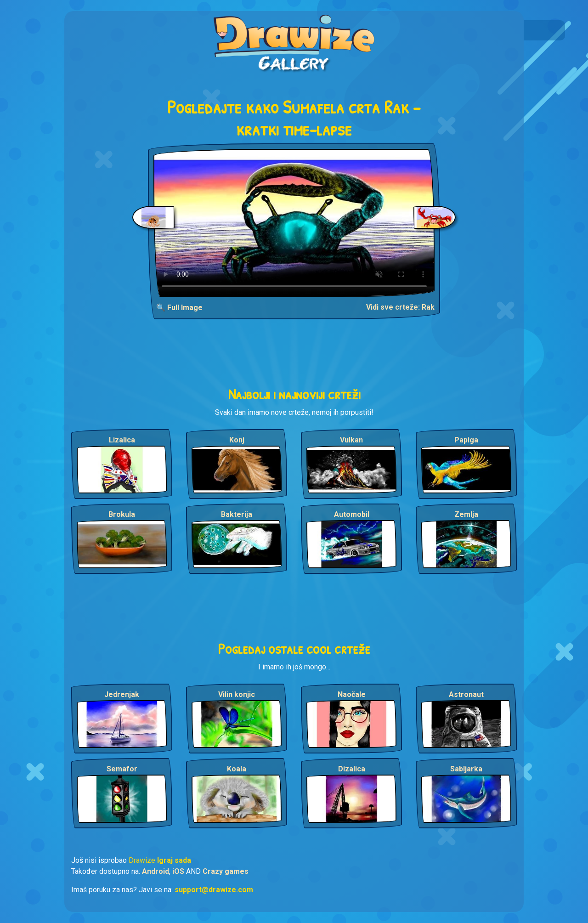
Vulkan (351, 440)
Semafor (122, 769)
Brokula (122, 514)
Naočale (352, 694)
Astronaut (466, 694)
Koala (237, 769)
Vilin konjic (237, 694)
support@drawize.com (214, 890)
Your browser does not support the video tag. (294, 223)
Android (155, 871)
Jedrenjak (122, 694)
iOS (178, 871)
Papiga (466, 440)
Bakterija (237, 514)
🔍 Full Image (179, 308)
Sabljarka (466, 769)
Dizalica (352, 769)
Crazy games (226, 871)
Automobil (352, 514)
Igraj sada (174, 860)
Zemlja (466, 514)
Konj (237, 440)
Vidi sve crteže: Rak (400, 307)
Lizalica (122, 440)
